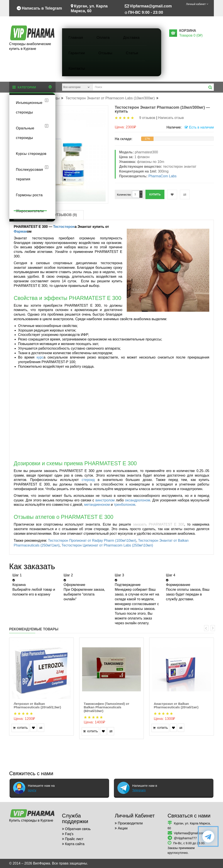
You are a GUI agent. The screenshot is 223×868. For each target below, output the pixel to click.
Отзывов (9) (65, 215)
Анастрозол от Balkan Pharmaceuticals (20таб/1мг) (176, 706)
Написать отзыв (171, 118)
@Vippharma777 (185, 838)
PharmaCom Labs (163, 176)
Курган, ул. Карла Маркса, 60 (89, 8)
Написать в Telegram (39, 8)
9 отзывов (147, 118)
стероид (88, 480)
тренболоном (124, 505)
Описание (30, 215)
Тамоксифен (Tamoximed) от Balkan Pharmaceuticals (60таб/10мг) (107, 707)
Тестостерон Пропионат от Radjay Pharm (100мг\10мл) (92, 541)
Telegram (139, 790)
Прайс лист (74, 839)
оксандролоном (138, 500)
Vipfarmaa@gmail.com (148, 6)
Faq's (69, 834)
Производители (130, 823)
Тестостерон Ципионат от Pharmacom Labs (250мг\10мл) (107, 545)
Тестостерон (64, 227)
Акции (123, 828)
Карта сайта (75, 844)
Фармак (20, 231)
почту (32, 790)
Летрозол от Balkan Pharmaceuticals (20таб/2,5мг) (37, 706)
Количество (124, 195)
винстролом (105, 500)
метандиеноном (97, 505)
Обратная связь (78, 829)
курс (40, 357)
